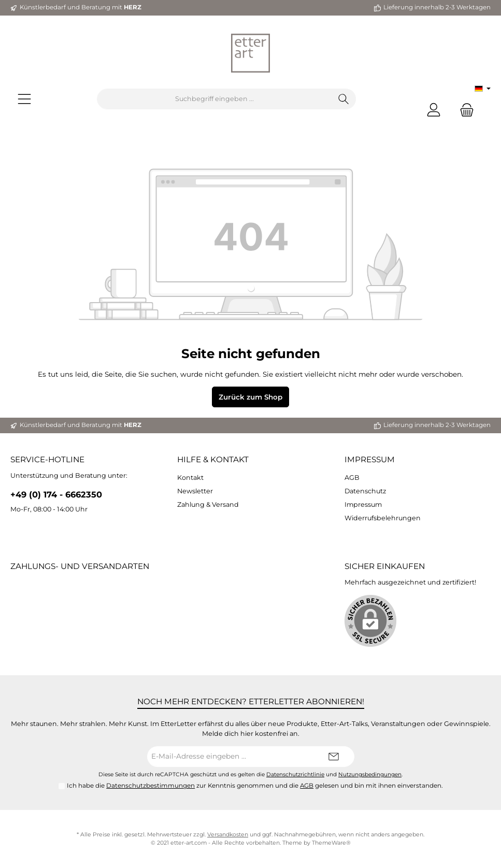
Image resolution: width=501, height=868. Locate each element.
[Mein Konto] (434, 110)
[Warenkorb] (464, 110)
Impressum (370, 459)
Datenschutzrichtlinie (295, 774)
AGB (352, 478)
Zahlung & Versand (208, 504)
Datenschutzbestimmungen (151, 786)
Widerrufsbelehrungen (383, 518)
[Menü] (24, 99)
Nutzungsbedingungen (370, 774)
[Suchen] (344, 99)
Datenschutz (365, 491)
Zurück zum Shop (250, 397)
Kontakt (190, 478)
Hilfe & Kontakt (213, 459)
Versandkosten (228, 835)
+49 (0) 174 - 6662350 (56, 494)
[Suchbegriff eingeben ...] (214, 99)
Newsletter (195, 491)
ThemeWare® (331, 843)
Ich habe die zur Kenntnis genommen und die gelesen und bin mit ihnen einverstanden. (255, 786)
